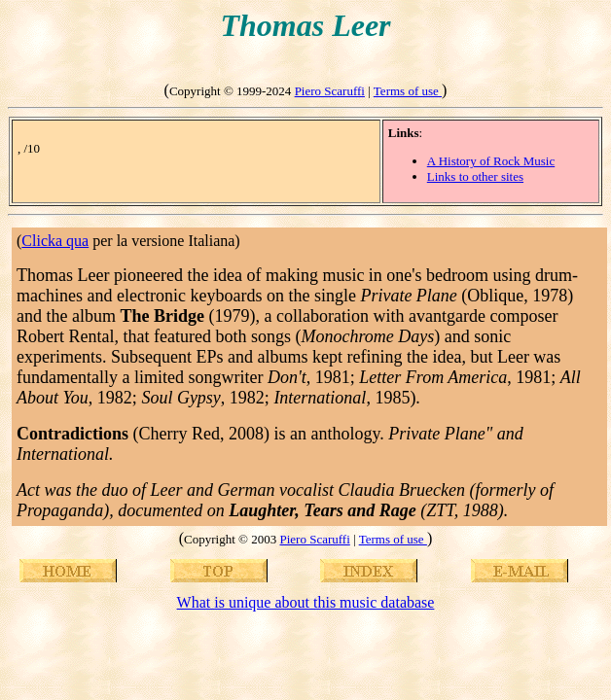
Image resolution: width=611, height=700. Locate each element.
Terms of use (408, 91)
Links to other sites (475, 176)
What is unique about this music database (306, 602)
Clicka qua (55, 241)
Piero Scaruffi (330, 91)
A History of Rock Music (491, 161)
